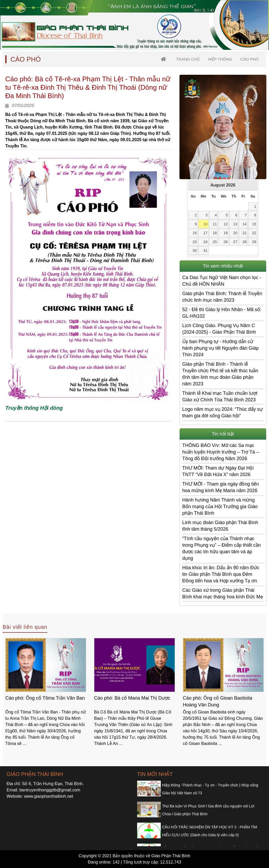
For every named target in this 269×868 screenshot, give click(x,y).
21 (245, 233)
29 (254, 242)
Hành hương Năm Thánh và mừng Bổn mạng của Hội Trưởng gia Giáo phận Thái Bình (220, 507)
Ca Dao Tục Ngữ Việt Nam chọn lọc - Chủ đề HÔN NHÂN (222, 281)
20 (235, 233)
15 (254, 224)
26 (226, 242)
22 (254, 233)
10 (205, 224)
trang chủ (188, 59)
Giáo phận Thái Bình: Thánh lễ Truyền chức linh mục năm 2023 (222, 297)
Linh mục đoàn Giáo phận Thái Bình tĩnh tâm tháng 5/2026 (220, 526)
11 (215, 224)
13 (235, 224)
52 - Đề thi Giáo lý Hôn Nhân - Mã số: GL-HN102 (222, 313)
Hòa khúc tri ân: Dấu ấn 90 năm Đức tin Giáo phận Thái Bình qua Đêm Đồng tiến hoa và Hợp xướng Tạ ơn (221, 574)
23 (195, 242)
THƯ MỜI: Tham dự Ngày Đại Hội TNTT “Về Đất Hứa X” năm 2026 (218, 471)
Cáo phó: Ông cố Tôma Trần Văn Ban (45, 698)
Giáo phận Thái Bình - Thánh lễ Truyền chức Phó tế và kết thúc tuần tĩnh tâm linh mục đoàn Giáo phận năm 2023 (220, 374)
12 (226, 224)
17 (205, 233)
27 (235, 242)
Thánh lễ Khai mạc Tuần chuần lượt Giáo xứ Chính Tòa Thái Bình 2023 (220, 396)
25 (215, 242)
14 (245, 224)
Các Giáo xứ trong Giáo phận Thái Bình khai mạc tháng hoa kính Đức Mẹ (223, 593)
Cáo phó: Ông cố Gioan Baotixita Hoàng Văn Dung (218, 701)
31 (205, 251)
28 (245, 242)
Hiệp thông (220, 59)
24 (205, 242)
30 (195, 251)
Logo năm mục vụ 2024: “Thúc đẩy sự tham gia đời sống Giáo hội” (223, 412)
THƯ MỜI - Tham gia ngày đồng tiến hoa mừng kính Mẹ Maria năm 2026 (221, 487)
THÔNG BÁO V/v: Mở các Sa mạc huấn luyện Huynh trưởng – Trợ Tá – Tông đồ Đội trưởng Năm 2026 (221, 452)
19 (226, 233)
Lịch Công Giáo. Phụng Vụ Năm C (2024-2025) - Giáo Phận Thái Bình (219, 329)
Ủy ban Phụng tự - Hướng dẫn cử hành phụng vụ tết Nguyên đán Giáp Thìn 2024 (221, 348)
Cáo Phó (249, 59)
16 (195, 233)
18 (215, 233)
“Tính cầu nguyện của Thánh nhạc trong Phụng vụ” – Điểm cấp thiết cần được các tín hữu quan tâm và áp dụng (222, 548)
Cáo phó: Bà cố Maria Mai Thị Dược (132, 698)
